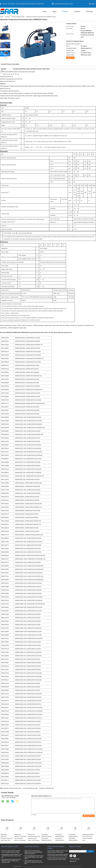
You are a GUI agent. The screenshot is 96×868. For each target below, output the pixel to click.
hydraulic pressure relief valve (12, 788)
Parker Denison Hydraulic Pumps (56, 847)
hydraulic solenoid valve (47, 788)
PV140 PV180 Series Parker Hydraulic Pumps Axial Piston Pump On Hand (57, 859)
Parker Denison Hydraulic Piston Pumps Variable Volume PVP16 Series (58, 852)
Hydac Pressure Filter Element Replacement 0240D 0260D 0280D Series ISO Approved (33, 852)
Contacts (77, 11)
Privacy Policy (17, 867)
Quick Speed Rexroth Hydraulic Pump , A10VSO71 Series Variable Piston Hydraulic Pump (11, 861)
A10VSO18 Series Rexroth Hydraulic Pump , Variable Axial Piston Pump (11, 852)
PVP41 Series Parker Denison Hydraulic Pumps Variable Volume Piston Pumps (58, 855)
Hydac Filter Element (32, 846)
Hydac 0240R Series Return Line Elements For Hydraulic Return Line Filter (34, 862)
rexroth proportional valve (30, 788)
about (55, 11)
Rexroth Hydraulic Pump (10, 846)
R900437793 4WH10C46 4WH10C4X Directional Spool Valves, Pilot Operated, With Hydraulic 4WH (34, 838)
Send (90, 851)
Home (45, 11)
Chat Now (89, 11)
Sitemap (77, 859)
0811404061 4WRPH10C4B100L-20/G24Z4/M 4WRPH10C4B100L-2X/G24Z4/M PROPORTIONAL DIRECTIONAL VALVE (47, 840)
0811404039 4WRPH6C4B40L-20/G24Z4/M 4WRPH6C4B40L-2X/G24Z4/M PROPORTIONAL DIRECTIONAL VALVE (74, 840)
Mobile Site (73, 861)
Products (65, 11)
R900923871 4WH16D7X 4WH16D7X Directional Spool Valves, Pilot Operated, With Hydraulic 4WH (6, 839)
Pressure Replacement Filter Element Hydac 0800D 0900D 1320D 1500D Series (34, 857)
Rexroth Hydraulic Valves (18, 17)
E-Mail (72, 859)
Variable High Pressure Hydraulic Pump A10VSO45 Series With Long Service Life (12, 856)
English (94, 4)
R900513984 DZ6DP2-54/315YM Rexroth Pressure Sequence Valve (88, 837)
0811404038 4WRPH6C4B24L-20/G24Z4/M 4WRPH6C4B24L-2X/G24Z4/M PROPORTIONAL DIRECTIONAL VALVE (61, 840)
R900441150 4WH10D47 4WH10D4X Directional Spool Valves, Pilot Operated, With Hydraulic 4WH (20, 838)
